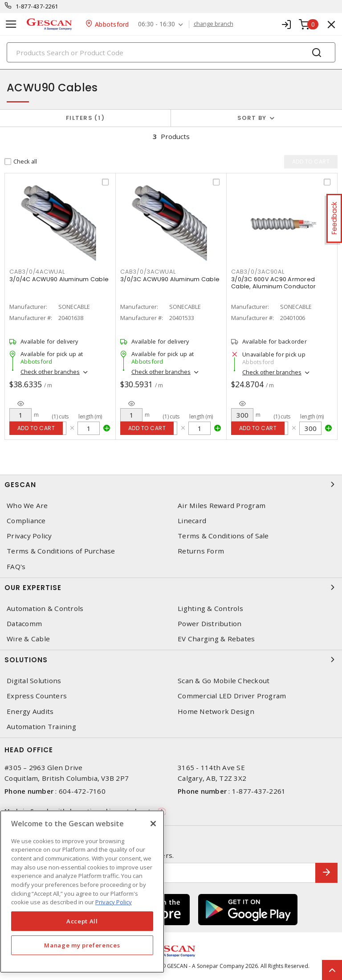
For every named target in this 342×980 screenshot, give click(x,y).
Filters (85, 118)
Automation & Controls (45, 609)
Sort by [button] (252, 118)
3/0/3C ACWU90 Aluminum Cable (170, 279)
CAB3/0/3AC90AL (258, 272)
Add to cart (36, 428)
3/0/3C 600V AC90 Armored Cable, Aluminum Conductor (273, 283)
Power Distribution (210, 624)
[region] (82, 892)
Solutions (171, 660)
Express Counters (37, 696)
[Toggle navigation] (11, 24)
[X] (153, 824)
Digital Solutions (34, 681)
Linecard (192, 521)
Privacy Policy (29, 536)
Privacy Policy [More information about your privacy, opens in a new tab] (114, 902)
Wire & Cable (28, 639)
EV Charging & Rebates (216, 639)
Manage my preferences (82, 945)
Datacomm (24, 624)
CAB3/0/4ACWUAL (37, 272)
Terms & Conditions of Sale (223, 536)
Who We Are (27, 506)
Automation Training (41, 727)
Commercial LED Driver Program (232, 696)
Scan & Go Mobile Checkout (224, 681)
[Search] (171, 52)
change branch (214, 24)
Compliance (26, 521)
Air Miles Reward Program (222, 506)
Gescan (171, 484)
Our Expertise (171, 587)
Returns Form (201, 551)
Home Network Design (216, 711)
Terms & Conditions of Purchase (61, 551)
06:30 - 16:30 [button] (157, 24)
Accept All (82, 921)
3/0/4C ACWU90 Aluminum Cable (59, 279)
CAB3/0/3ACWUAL (148, 272)
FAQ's (16, 567)
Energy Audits (30, 711)
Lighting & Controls (210, 609)
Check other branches (50, 372)
